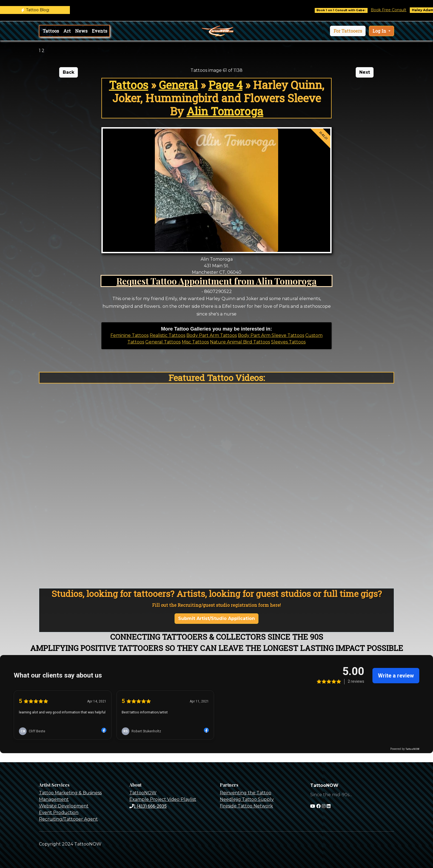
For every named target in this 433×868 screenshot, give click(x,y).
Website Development (64, 806)
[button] (348, 31)
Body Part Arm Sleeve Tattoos (271, 335)
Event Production (59, 812)
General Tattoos (163, 342)
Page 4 (225, 85)
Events (99, 31)
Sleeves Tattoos (288, 342)
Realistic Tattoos (167, 335)
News (81, 31)
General (178, 85)
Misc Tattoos (195, 342)
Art (67, 31)
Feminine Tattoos (129, 335)
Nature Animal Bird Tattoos (240, 342)
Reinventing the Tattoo (246, 793)
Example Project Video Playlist (163, 799)
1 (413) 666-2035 (148, 806)
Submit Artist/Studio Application (216, 618)
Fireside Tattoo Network (246, 806)
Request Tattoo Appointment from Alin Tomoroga (216, 281)
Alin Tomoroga (225, 111)
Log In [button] (380, 31)
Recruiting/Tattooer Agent (68, 819)
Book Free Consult (394, 10)
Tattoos (51, 31)
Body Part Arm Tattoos (212, 335)
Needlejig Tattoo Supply (247, 799)
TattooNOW (143, 793)
